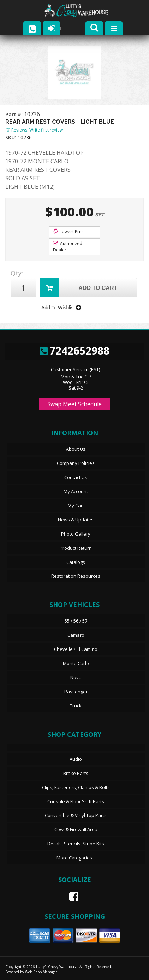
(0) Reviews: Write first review (34, 130)
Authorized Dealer (68, 247)
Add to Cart (79, 288)
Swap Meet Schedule (74, 404)
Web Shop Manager (41, 972)
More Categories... (76, 858)
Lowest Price (69, 231)
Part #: (15, 114)
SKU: (11, 137)
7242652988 (74, 351)
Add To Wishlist (61, 308)
